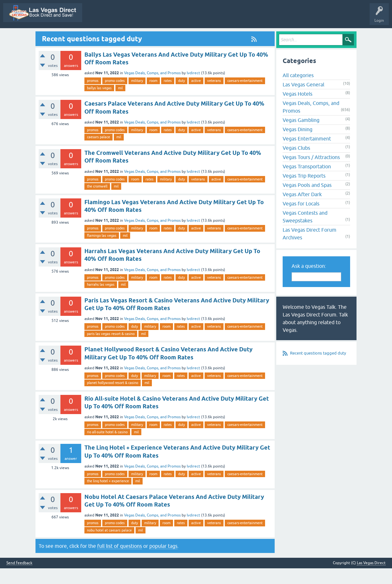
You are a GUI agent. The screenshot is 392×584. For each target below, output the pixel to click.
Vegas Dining (298, 145)
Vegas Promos (56, 36)
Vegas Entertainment (307, 154)
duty (181, 96)
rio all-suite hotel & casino (107, 447)
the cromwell (97, 202)
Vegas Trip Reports (304, 191)
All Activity (85, 36)
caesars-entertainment (245, 96)
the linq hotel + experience (108, 497)
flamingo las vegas (102, 251)
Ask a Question (274, 36)
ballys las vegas (99, 103)
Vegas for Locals (301, 219)
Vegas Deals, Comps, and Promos (152, 89)
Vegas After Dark (302, 210)
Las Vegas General (303, 100)
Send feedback (19, 579)
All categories (298, 91)
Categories (224, 36)
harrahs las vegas (101, 300)
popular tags (163, 562)
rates (168, 96)
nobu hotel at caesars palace (109, 546)
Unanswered (177, 36)
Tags (201, 36)
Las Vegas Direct (22, 36)
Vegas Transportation (307, 182)
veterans (214, 96)
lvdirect (193, 89)
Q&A (108, 36)
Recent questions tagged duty (318, 369)
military (137, 96)
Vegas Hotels (298, 109)
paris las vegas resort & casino (111, 349)
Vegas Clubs (296, 164)
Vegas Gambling (301, 136)
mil (120, 103)
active (196, 96)
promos (93, 96)
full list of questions (120, 562)
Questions (130, 36)
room (153, 96)
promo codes (115, 96)
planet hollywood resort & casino (113, 398)
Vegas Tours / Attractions (311, 173)
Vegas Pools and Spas (307, 201)
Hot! (153, 36)
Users (247, 36)
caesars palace (98, 153)
